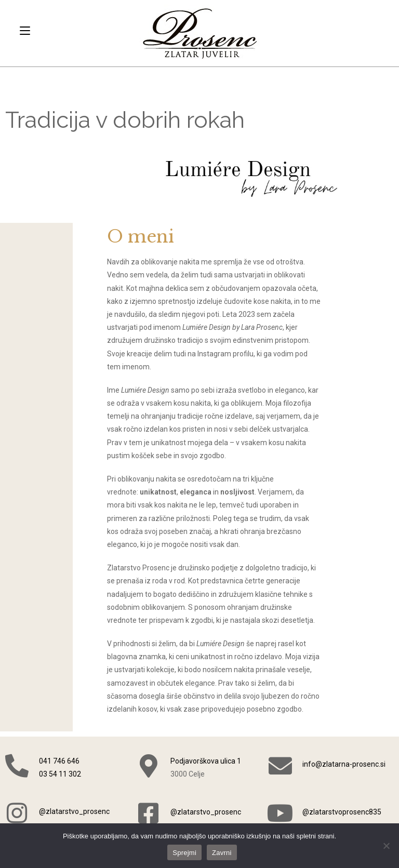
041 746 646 (59, 761)
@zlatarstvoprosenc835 (342, 812)
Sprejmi (184, 853)
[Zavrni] (386, 846)
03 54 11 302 (60, 774)
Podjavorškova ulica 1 (206, 761)
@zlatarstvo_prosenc (74, 811)
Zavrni (222, 853)
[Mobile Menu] (25, 31)
